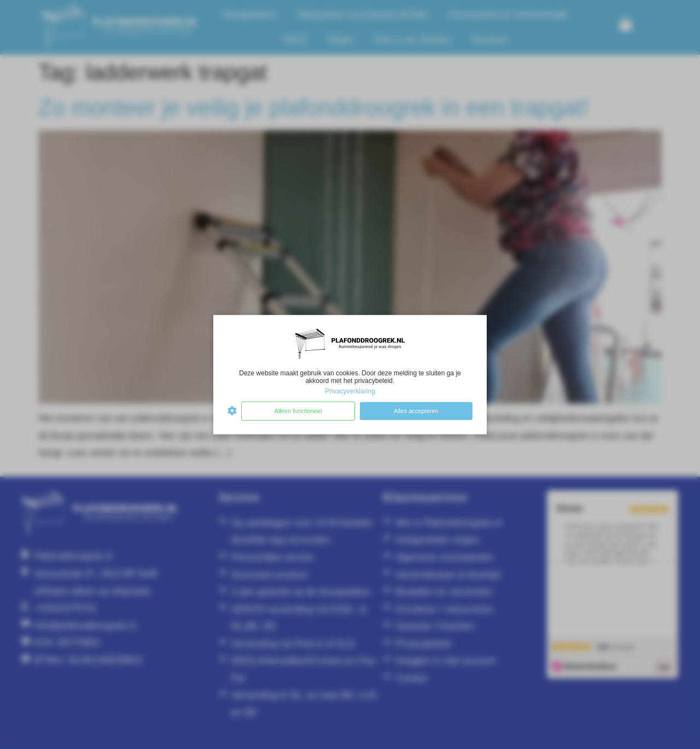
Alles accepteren (416, 411)
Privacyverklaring (350, 391)
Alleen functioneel (298, 411)
